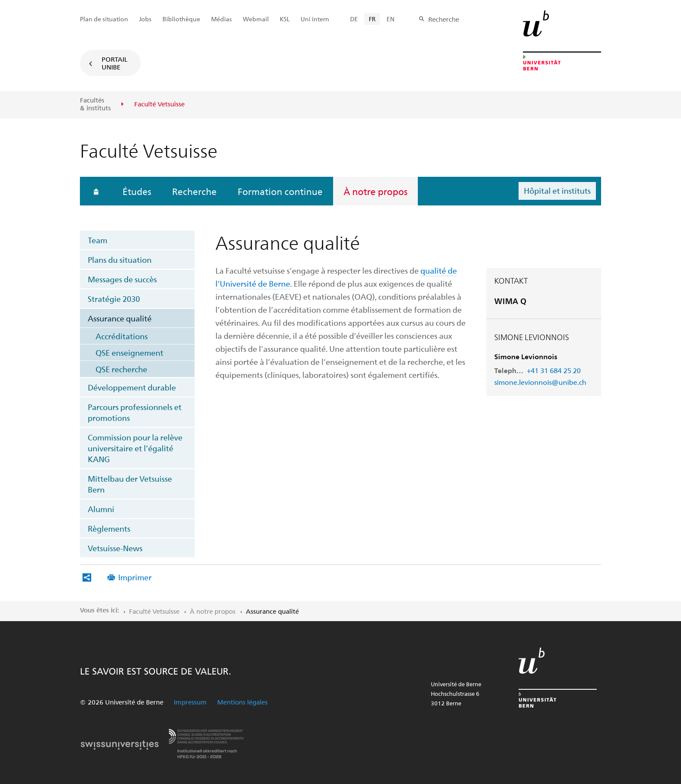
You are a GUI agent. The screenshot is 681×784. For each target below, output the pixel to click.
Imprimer (135, 577)
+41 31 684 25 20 (554, 370)
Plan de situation (104, 19)
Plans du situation (120, 260)
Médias (221, 19)
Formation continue (280, 191)
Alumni (101, 509)
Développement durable (132, 387)
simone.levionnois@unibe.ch (540, 382)
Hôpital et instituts (557, 190)
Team (98, 240)
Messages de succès (122, 279)
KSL (285, 19)
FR (372, 19)
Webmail (256, 19)
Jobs (145, 19)
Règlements (109, 528)
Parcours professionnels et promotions (135, 412)
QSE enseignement (129, 352)
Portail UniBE (115, 63)
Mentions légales (242, 702)
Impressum (190, 702)
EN (390, 19)
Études (137, 191)
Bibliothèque (181, 19)
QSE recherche (121, 369)
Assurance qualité (120, 318)
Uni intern (315, 19)
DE (354, 19)
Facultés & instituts (95, 104)
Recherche (194, 191)
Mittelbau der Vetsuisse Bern (130, 484)
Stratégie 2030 (114, 299)
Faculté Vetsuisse (154, 611)
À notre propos (375, 191)
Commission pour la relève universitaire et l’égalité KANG (135, 448)
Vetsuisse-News (115, 548)
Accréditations (122, 336)
